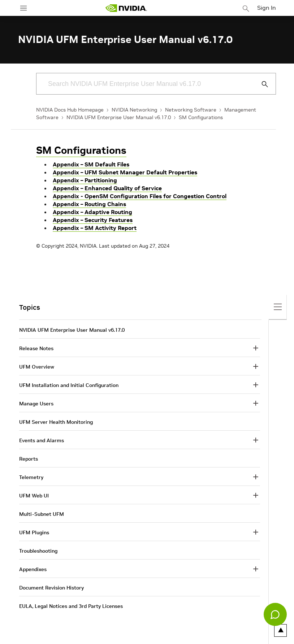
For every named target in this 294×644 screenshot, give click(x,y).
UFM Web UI (34, 496)
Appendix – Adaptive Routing (92, 212)
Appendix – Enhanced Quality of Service (107, 188)
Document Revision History (51, 588)
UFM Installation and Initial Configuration (69, 385)
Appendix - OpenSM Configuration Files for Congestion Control (140, 196)
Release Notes (36, 348)
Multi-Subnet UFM (42, 514)
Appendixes (33, 569)
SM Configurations (201, 117)
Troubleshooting (38, 551)
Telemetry (31, 477)
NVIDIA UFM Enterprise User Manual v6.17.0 (119, 117)
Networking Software (191, 110)
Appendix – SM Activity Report (95, 228)
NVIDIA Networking (134, 110)
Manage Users (36, 404)
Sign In (267, 8)
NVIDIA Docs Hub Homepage (70, 110)
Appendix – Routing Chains (89, 204)
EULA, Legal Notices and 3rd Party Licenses (71, 606)
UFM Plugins (34, 532)
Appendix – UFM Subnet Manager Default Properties (125, 172)
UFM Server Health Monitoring (56, 422)
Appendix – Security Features (93, 220)
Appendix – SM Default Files (91, 164)
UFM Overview (37, 367)
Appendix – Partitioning (85, 180)
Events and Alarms (42, 440)
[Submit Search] (261, 84)
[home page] (126, 8)
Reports (29, 459)
